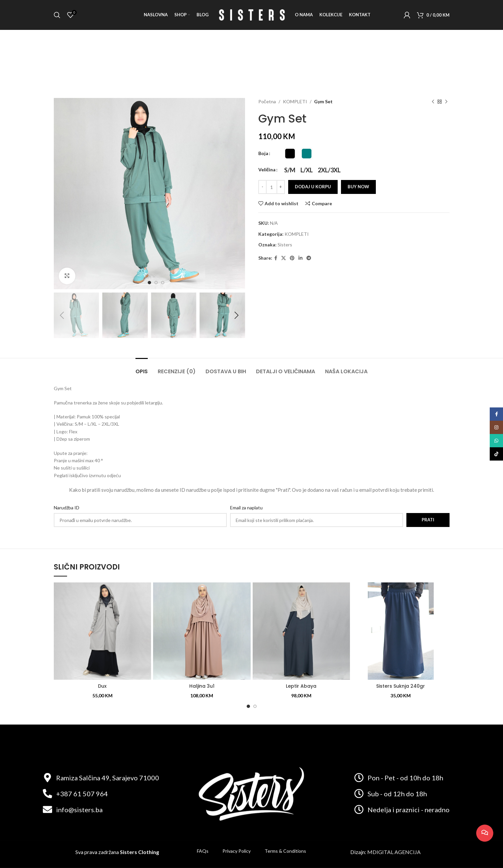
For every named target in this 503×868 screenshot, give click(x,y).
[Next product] (446, 102)
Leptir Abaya (301, 686)
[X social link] (284, 258)
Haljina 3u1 (202, 686)
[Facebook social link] (276, 258)
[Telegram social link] (309, 258)
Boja (263, 153)
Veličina (267, 170)
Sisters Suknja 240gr (401, 686)
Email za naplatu (246, 508)
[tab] (142, 368)
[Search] (57, 15)
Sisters (285, 245)
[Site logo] (252, 14)
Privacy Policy (237, 851)
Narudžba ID (67, 508)
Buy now (358, 187)
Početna (267, 101)
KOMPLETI (295, 101)
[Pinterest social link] (292, 258)
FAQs (203, 851)
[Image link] (251, 793)
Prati (428, 520)
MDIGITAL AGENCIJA (394, 852)
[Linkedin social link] (300, 258)
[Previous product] (433, 102)
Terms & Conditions (285, 851)
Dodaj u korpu (313, 187)
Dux (102, 686)
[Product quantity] (272, 187)
